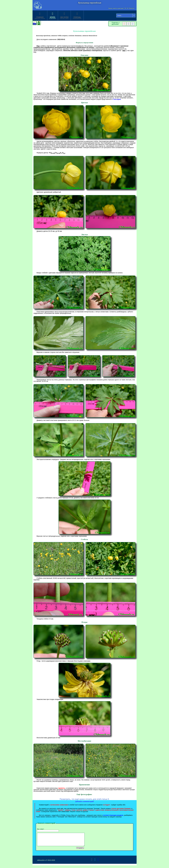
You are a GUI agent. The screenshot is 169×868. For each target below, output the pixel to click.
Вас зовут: (48, 830)
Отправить (80, 850)
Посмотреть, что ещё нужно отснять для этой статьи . (84, 799)
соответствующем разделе (113, 815)
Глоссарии (117, 99)
